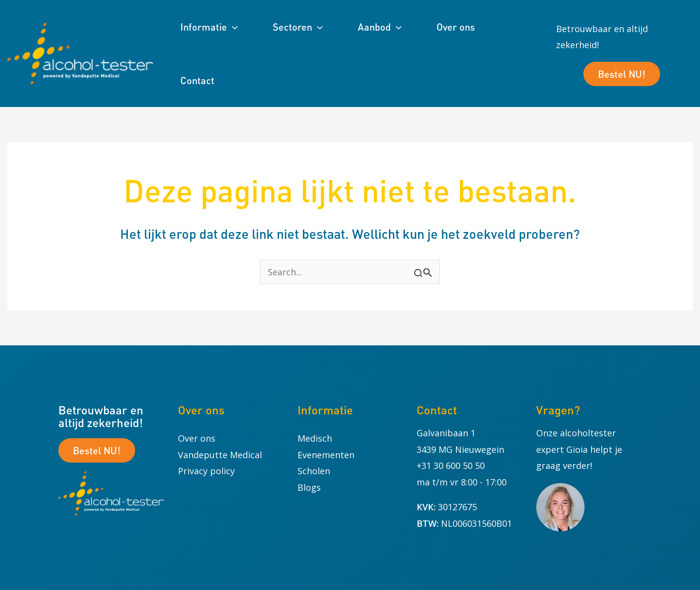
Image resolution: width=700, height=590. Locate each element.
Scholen (314, 471)
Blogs (309, 487)
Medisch (315, 438)
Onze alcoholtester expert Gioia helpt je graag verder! (579, 449)
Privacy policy (206, 471)
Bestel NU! (622, 74)
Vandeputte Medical (220, 455)
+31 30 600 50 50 (451, 465)
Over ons (197, 438)
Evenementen (326, 455)
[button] (232, 27)
